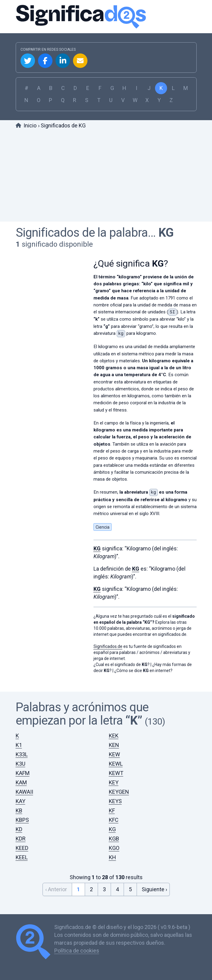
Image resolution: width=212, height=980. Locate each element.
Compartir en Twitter (28, 61)
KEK (114, 736)
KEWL (116, 764)
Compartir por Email (80, 61)
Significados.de (106, 17)
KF (112, 810)
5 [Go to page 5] (130, 889)
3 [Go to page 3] (104, 889)
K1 (19, 745)
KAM (21, 782)
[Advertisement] (106, 176)
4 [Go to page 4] (117, 889)
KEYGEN (119, 792)
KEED (22, 848)
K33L (22, 754)
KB (19, 810)
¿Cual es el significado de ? (122, 665)
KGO (114, 848)
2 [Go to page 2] (91, 889)
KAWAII (24, 792)
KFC (114, 820)
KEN (114, 745)
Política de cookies (77, 951)
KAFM (23, 773)
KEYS (115, 801)
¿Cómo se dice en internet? (143, 671)
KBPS (22, 820)
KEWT (116, 773)
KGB (114, 839)
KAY (21, 801)
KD (19, 829)
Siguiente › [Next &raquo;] (154, 889)
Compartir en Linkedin (63, 61)
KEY (114, 782)
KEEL (22, 857)
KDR (21, 839)
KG (166, 233)
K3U (21, 764)
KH (112, 857)
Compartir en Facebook (45, 61)
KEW (114, 754)
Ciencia (103, 527)
